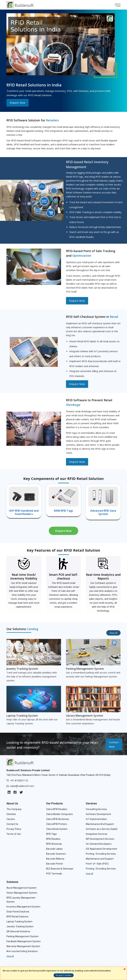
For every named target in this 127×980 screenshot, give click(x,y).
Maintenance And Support (100, 824)
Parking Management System (22, 936)
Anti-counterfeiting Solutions (22, 951)
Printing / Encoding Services (101, 854)
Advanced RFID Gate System (103, 512)
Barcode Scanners (56, 854)
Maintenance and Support (100, 859)
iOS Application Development (101, 849)
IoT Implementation (96, 819)
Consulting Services (96, 809)
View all (90, 874)
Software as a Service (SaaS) (102, 829)
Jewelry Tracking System (20, 926)
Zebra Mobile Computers (59, 814)
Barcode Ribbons (55, 859)
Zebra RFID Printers (57, 824)
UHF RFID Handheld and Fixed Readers (24, 512)
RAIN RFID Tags (63, 511)
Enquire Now (18, 103)
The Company (14, 809)
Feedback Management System (24, 941)
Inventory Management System (23, 907)
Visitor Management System (22, 893)
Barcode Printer (55, 864)
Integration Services (97, 834)
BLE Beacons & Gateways (60, 869)
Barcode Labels (54, 849)
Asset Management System (22, 888)
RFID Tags (51, 834)
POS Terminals (54, 874)
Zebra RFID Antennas (58, 819)
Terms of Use (14, 834)
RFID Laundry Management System (21, 900)
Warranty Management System (23, 946)
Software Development (98, 814)
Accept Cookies (64, 975)
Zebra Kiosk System (57, 829)
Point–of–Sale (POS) (97, 864)
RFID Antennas (54, 844)
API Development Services (100, 839)
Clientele (11, 814)
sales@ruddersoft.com (22, 786)
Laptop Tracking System (19, 922)
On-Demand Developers (99, 844)
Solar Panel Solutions (18, 912)
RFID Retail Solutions (17, 917)
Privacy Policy (14, 829)
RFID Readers (53, 839)
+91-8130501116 (19, 781)
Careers (11, 819)
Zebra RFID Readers (57, 809)
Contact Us (12, 824)
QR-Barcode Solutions (18, 931)
